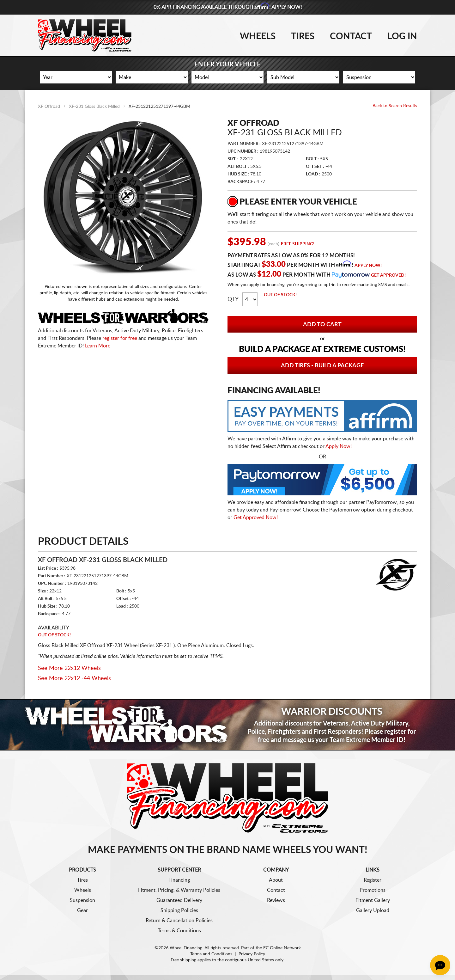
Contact (351, 36)
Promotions (373, 890)
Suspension (82, 900)
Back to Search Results (395, 106)
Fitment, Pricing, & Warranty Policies (179, 890)
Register (373, 880)
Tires (303, 36)
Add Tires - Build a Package (322, 366)
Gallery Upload (373, 910)
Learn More (98, 346)
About (276, 880)
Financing (179, 880)
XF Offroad (49, 107)
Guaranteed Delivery (179, 900)
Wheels (258, 36)
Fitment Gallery (373, 900)
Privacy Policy (252, 954)
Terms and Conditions (211, 954)
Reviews (276, 900)
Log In (402, 36)
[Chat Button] (440, 965)
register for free (120, 338)
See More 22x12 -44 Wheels (74, 678)
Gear (82, 910)
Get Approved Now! (256, 518)
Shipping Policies (179, 910)
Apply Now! (368, 266)
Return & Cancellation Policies (179, 921)
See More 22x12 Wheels (69, 668)
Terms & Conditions (179, 931)
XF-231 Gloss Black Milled (94, 107)
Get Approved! (388, 275)
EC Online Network (282, 948)
